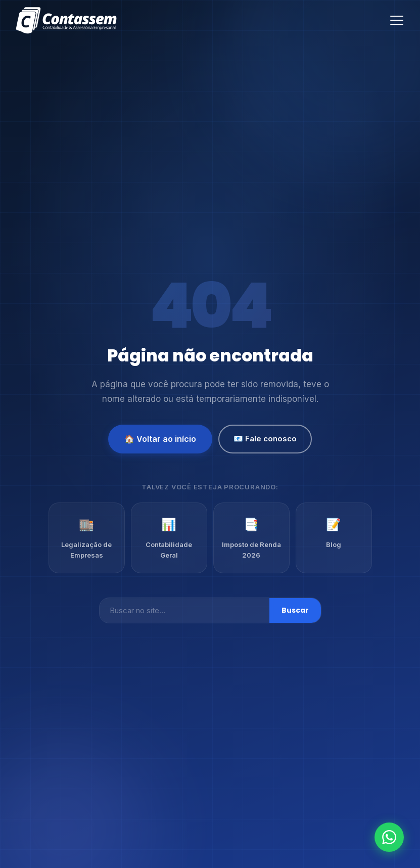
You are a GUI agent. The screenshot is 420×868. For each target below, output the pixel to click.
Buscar (295, 610)
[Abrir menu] (397, 20)
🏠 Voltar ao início (160, 439)
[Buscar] (184, 610)
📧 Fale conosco (265, 439)
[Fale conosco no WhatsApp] (389, 837)
